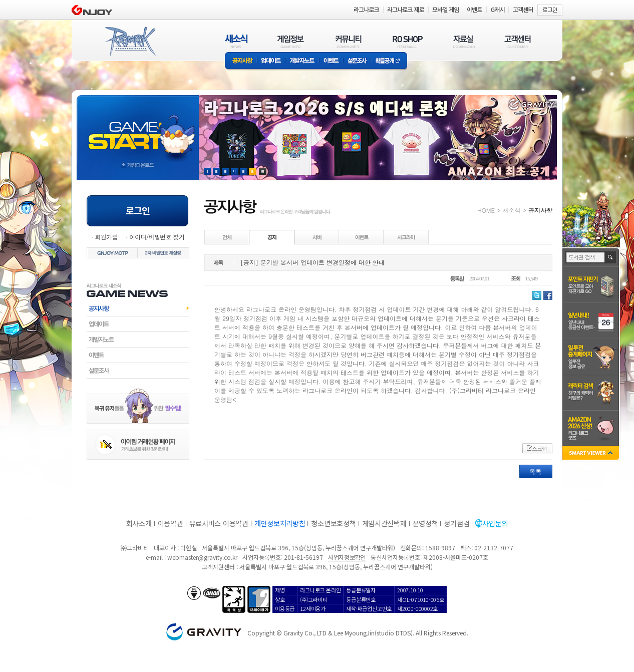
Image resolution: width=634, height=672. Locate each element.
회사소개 (139, 523)
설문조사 (357, 61)
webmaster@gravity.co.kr (202, 557)
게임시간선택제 (384, 523)
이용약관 (171, 523)
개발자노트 (302, 61)
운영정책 (425, 523)
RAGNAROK (130, 42)
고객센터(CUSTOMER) (518, 41)
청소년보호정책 (333, 523)
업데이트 (271, 61)
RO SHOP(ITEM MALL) (408, 41)
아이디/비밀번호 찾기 (157, 237)
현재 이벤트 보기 (263, 172)
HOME (486, 210)
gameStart (138, 128)
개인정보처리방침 (280, 523)
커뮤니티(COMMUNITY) (349, 41)
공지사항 (241, 61)
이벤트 (331, 61)
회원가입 (106, 237)
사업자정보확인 (347, 557)
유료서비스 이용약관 (219, 523)
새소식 (511, 210)
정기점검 (456, 523)
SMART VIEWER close (592, 454)
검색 (611, 257)
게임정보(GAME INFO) (291, 41)
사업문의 (495, 523)
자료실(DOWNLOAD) (463, 41)
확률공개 (389, 61)
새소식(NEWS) (236, 41)
